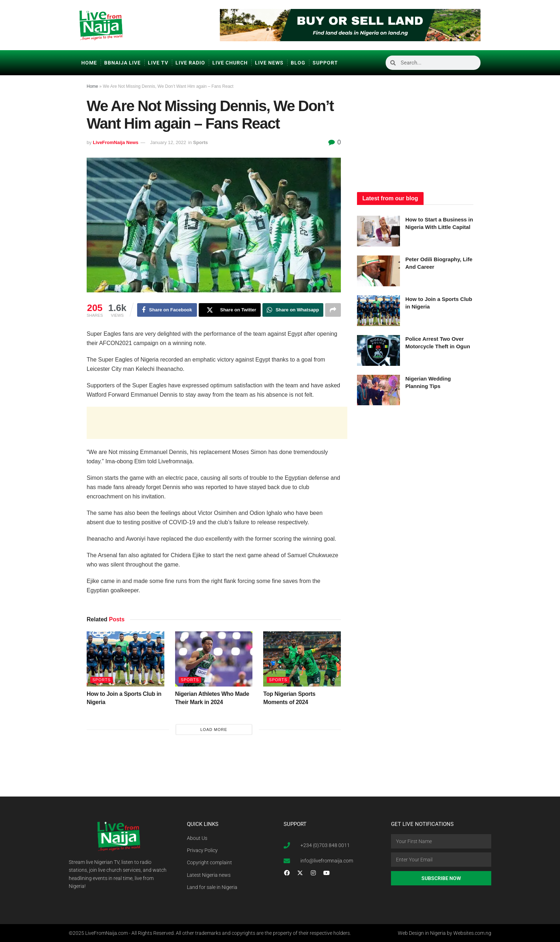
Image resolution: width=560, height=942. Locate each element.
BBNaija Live (122, 63)
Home (89, 63)
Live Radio (190, 63)
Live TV (158, 63)
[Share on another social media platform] (333, 310)
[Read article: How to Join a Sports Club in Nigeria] (125, 659)
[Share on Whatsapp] (293, 310)
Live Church (230, 63)
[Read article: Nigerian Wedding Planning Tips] (378, 390)
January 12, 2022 (168, 142)
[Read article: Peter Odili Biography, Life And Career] (378, 271)
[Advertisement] (217, 423)
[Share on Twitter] (230, 310)
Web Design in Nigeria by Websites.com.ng (445, 933)
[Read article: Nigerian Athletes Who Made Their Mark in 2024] (214, 659)
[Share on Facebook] (167, 310)
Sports (200, 142)
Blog (298, 63)
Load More (214, 730)
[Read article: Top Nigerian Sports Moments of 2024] (302, 659)
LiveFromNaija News (115, 142)
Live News (269, 63)
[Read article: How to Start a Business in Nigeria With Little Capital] (378, 231)
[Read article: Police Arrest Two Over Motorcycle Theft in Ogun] (378, 350)
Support (325, 63)
